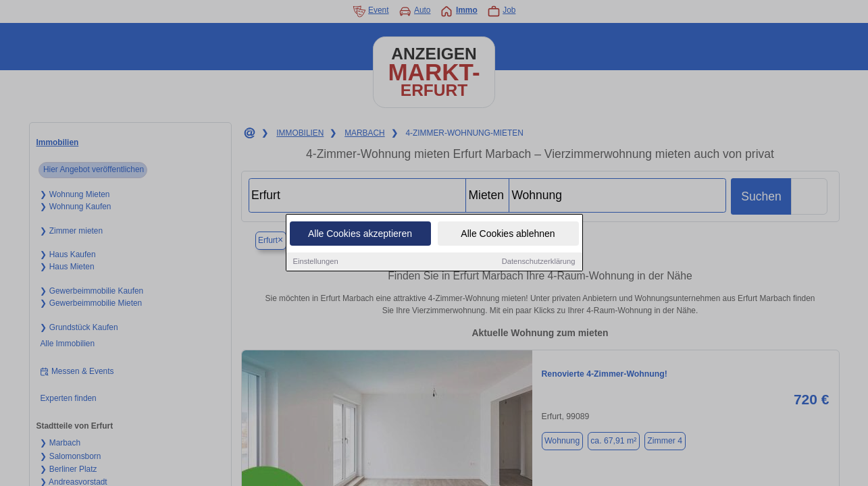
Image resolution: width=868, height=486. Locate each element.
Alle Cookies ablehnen (508, 234)
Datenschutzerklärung (539, 262)
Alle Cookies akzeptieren (360, 234)
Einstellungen (316, 262)
